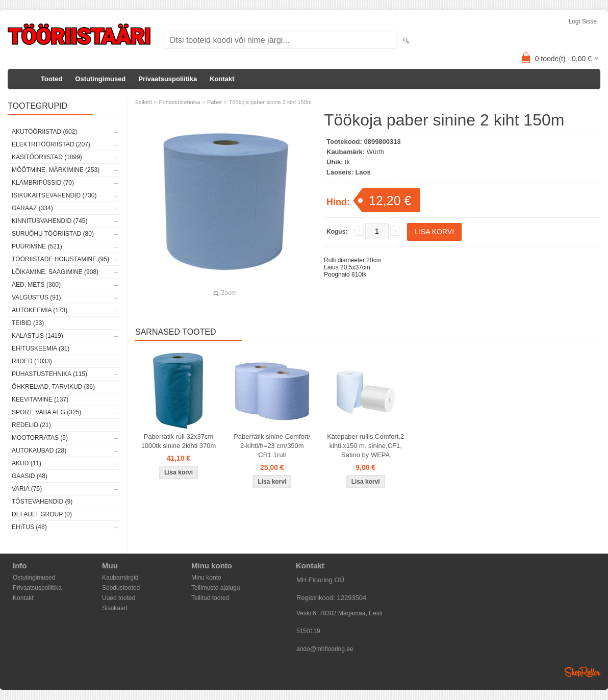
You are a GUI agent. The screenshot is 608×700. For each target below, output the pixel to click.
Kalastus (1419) (37, 336)
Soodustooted (121, 588)
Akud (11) (27, 463)
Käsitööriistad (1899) (47, 157)
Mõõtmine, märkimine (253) (56, 170)
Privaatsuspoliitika (168, 79)
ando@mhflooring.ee (325, 649)
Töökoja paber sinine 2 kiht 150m (270, 102)
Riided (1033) (32, 361)
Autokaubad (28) (39, 451)
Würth (376, 152)
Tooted (52, 79)
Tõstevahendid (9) (42, 502)
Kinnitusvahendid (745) (49, 221)
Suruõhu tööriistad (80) (53, 234)
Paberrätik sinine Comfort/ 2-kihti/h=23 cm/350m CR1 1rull (272, 446)
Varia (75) (27, 489)
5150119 (308, 631)
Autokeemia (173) (40, 310)
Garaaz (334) (32, 208)
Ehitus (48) (29, 527)
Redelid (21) (31, 425)
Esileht (144, 102)
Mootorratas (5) (40, 438)
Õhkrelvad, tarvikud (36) (53, 387)
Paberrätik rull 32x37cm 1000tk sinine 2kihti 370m (179, 441)
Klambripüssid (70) (43, 183)
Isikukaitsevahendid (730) (54, 195)
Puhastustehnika (179, 102)
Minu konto (206, 578)
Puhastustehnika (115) (49, 374)
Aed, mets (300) (36, 285)
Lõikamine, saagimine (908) (55, 272)
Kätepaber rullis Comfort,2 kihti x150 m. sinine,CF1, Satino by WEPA (365, 446)
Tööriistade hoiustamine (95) (60, 259)
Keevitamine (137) (40, 399)
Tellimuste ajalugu (216, 588)
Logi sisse (583, 21)
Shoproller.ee (582, 672)
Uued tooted (119, 598)
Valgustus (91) (36, 297)
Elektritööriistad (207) (51, 144)
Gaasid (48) (30, 476)
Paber (214, 102)
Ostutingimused (100, 79)
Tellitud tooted (210, 598)
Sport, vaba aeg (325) (46, 412)
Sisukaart (115, 608)
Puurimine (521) (37, 246)
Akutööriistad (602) (44, 132)
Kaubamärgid (120, 578)
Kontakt (222, 79)
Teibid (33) (28, 323)
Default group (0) (42, 514)
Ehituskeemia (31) (41, 348)
